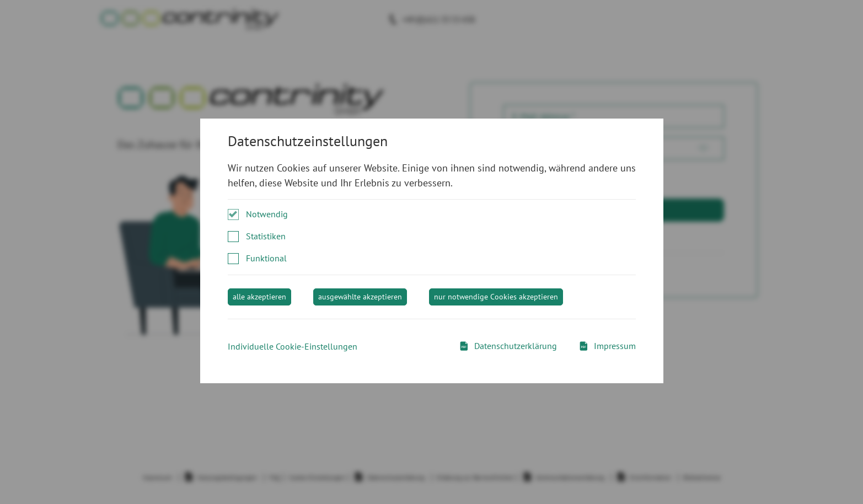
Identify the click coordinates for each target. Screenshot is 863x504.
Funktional (266, 258)
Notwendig (267, 214)
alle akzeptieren (259, 297)
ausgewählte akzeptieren (360, 297)
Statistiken (266, 236)
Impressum (607, 346)
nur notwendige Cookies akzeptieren (496, 297)
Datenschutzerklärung (508, 346)
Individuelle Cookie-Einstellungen (293, 346)
